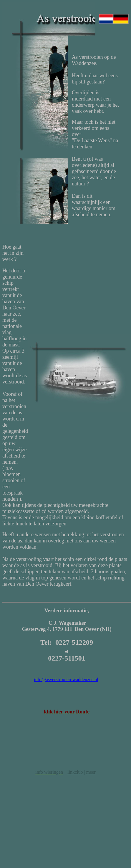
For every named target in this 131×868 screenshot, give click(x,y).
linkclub (75, 772)
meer (91, 772)
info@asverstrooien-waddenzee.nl (66, 680)
